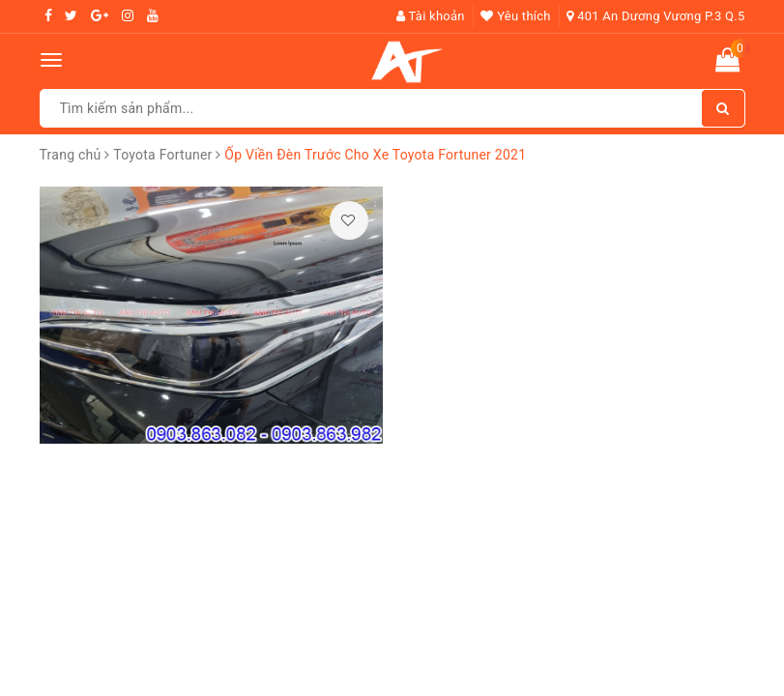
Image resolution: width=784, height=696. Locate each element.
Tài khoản (431, 16)
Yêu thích (515, 16)
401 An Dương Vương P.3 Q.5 (655, 16)
